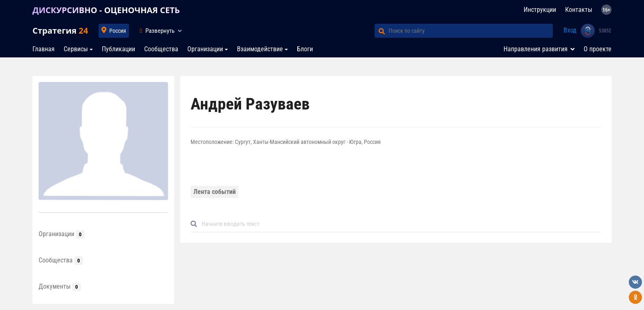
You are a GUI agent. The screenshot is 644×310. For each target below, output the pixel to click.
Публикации (118, 49)
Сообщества (161, 49)
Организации (205, 49)
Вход (570, 30)
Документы (60, 286)
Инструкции (540, 10)
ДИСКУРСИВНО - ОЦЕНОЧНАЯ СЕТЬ (106, 10)
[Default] (399, 224)
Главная (44, 49)
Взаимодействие (260, 49)
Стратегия (60, 31)
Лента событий (215, 192)
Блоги (305, 49)
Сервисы (76, 49)
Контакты (579, 10)
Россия (118, 31)
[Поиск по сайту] (471, 31)
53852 (605, 31)
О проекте (598, 49)
